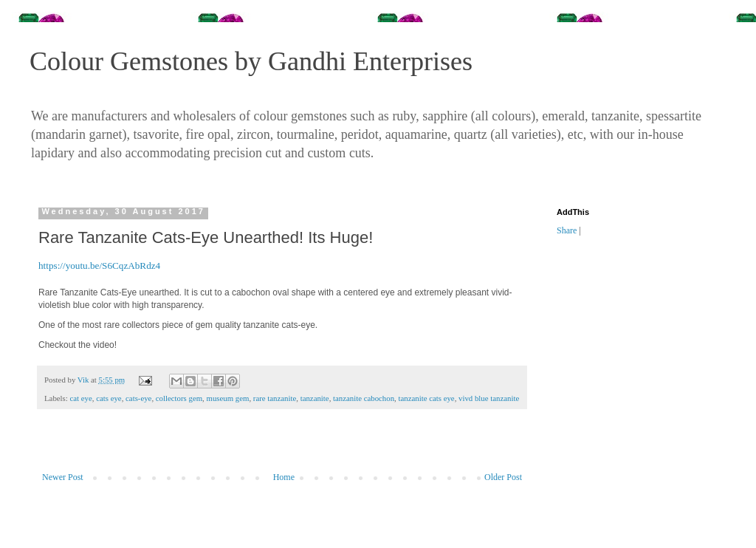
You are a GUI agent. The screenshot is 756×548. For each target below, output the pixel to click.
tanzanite (315, 398)
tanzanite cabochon (364, 398)
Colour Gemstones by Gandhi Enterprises (251, 61)
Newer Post (63, 477)
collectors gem (179, 398)
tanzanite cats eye (426, 398)
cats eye (109, 398)
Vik (84, 380)
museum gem (228, 398)
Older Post (503, 477)
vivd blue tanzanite (489, 398)
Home (284, 477)
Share (567, 230)
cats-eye (138, 398)
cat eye (80, 398)
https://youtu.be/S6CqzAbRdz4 (99, 266)
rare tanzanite (275, 398)
